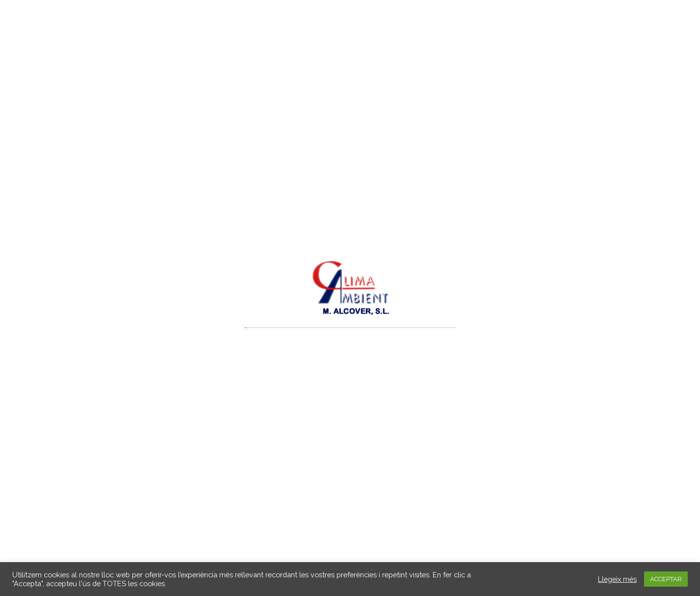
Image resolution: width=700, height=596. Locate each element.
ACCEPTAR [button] (666, 579)
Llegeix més (617, 579)
